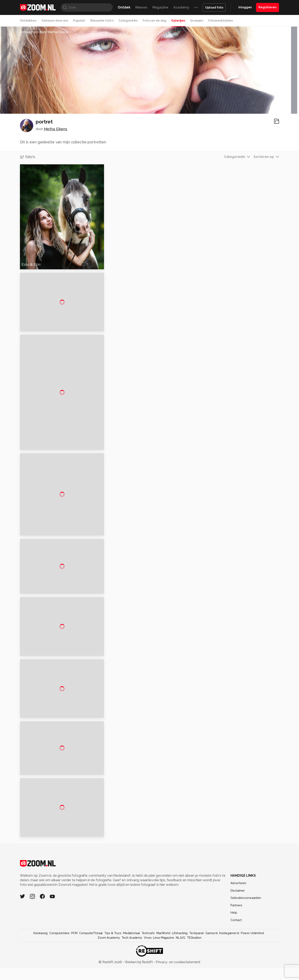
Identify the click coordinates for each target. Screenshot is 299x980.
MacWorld (163, 977)
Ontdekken (28, 21)
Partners (236, 949)
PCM (74, 977)
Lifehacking (180, 977)
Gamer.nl (211, 977)
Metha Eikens (56, 129)
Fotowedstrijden (221, 21)
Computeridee (59, 977)
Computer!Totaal (91, 977)
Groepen (197, 21)
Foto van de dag (154, 21)
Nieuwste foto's (102, 21)
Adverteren (238, 927)
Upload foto (214, 7)
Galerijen (178, 21)
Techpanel (196, 977)
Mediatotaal (132, 977)
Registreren (268, 7)
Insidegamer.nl (229, 977)
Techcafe (148, 977)
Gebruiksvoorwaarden (246, 942)
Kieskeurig (40, 977)
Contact (236, 964)
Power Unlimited (252, 977)
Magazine (160, 7)
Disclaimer (238, 934)
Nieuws (141, 7)
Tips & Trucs (113, 977)
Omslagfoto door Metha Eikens (44, 32)
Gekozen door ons (55, 21)
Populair (79, 21)
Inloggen (245, 7)
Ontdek (124, 7)
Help (234, 956)
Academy (181, 7)
